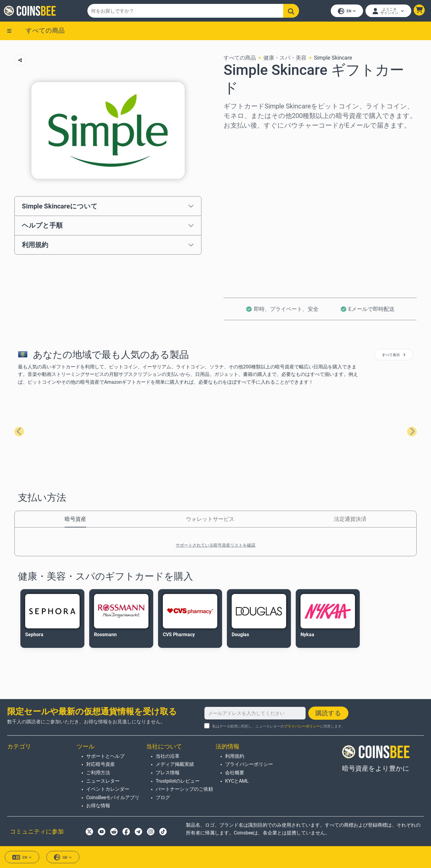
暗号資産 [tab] (75, 521)
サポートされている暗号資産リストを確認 (215, 547)
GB (63, 857)
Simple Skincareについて (60, 208)
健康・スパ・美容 (285, 59)
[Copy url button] (20, 62)
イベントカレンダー (108, 789)
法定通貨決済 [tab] (350, 521)
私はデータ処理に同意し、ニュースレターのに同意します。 (279, 726)
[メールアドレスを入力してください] (255, 713)
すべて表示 (394, 357)
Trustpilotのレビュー (178, 781)
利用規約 (35, 247)
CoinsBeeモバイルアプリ (113, 797)
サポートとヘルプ (105, 756)
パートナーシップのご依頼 (184, 789)
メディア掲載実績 (175, 764)
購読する (328, 713)
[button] (418, 11)
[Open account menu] (387, 12)
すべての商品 (45, 32)
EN (346, 12)
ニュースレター (103, 781)
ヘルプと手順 (42, 227)
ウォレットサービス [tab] (210, 521)
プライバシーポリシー (302, 726)
